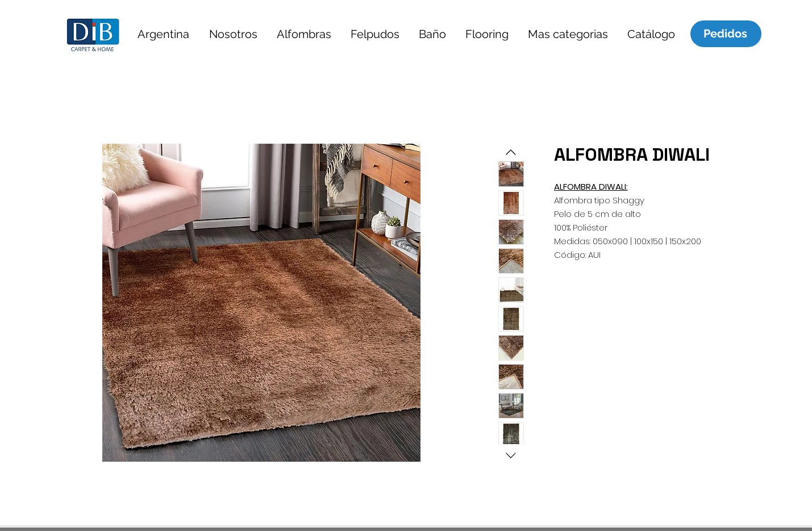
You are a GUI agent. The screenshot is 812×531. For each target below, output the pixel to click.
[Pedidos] (726, 34)
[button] (164, 34)
